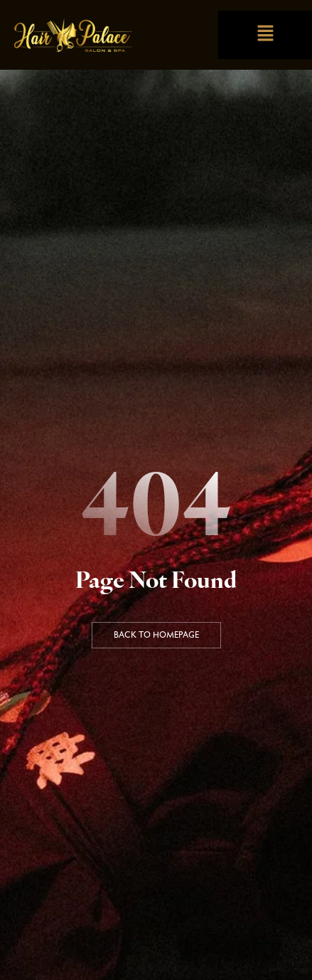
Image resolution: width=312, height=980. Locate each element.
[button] (265, 35)
